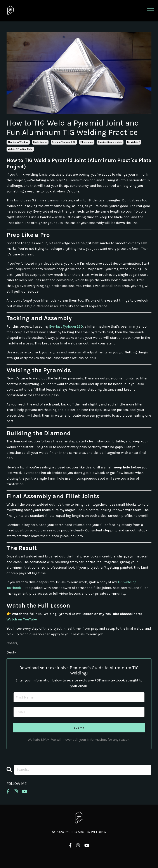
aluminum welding (18, 142)
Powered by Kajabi (79, 857)
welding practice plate (20, 149)
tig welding (133, 142)
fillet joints (87, 142)
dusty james (40, 142)
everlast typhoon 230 (64, 142)
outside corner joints (110, 142)
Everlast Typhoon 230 (66, 326)
